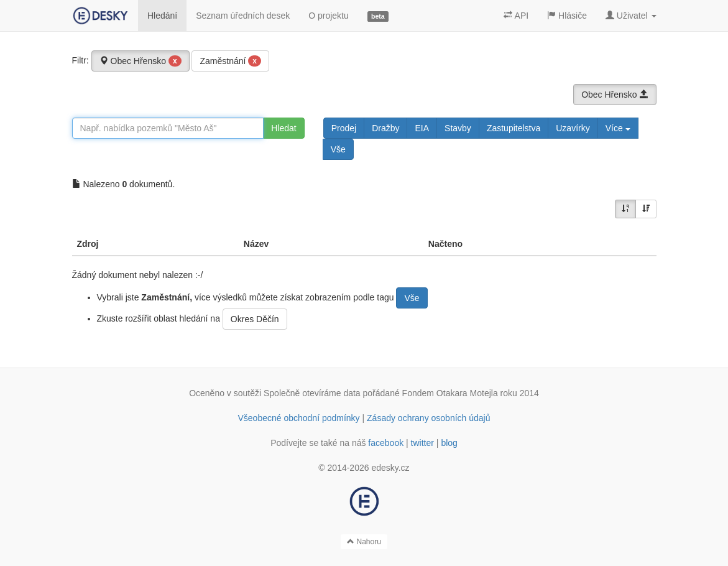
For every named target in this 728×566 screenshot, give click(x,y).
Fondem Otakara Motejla (450, 393)
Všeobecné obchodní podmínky (298, 418)
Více (618, 128)
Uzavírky (573, 128)
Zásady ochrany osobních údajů (428, 418)
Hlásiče (567, 16)
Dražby (385, 128)
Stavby (458, 128)
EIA (422, 128)
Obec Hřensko (141, 61)
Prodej (344, 128)
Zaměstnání (230, 61)
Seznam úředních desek (243, 16)
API (516, 16)
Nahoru (364, 542)
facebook (386, 443)
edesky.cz (390, 468)
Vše (338, 149)
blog (449, 443)
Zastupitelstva (514, 128)
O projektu (329, 16)
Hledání (162, 16)
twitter (422, 443)
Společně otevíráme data (312, 393)
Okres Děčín (255, 319)
